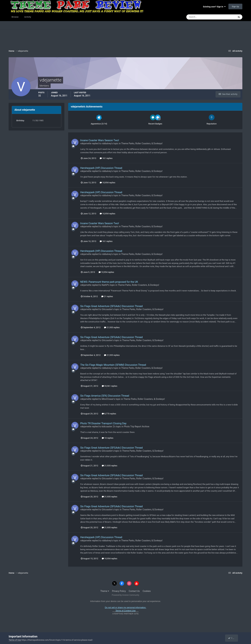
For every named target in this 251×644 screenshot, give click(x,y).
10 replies (108, 438)
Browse (15, 17)
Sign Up (235, 6)
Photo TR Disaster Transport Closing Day (103, 423)
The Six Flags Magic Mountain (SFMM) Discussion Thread (113, 365)
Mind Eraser (108, 399)
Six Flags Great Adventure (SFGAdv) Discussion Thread (111, 306)
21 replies (107, 296)
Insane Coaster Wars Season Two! (100, 140)
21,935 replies (112, 327)
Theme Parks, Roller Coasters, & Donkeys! (142, 143)
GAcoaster (107, 309)
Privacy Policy (119, 591)
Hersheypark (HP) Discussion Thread (101, 168)
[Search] (201, 17)
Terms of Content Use (125, 610)
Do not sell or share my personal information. (126, 607)
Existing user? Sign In (214, 7)
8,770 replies (109, 414)
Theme (105, 591)
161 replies (106, 158)
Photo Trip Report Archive (137, 427)
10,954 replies (107, 183)
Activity (28, 17)
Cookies (147, 591)
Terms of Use (15, 640)
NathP (105, 285)
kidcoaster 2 (108, 427)
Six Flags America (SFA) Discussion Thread (105, 396)
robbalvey (107, 143)
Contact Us (134, 591)
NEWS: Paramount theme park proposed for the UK (109, 282)
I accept (233, 638)
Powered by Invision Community (126, 595)
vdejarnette (86, 143)
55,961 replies (110, 386)
